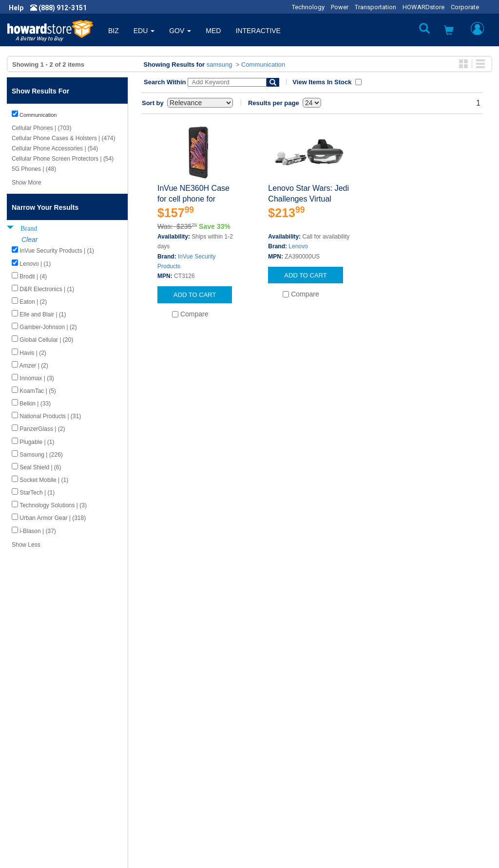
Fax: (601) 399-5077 (408, 774)
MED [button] (213, 31)
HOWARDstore (423, 7)
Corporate (465, 7)
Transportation (375, 7)
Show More (27, 183)
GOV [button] (180, 31)
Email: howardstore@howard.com (430, 783)
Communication (263, 65)
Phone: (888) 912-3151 (413, 764)
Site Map (270, 774)
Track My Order (280, 754)
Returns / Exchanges (289, 764)
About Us (29, 735)
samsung (220, 65)
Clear (29, 240)
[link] (341, 844)
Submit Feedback (163, 744)
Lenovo (298, 246)
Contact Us (274, 735)
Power (340, 7)
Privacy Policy (36, 764)
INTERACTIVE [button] (258, 31)
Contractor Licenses (46, 783)
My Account (275, 744)
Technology (308, 7)
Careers (27, 754)
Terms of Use (36, 774)
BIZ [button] (114, 31)
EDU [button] (144, 31)
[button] (449, 31)
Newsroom (32, 744)
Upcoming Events (163, 793)
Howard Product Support (174, 735)
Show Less (26, 545)
